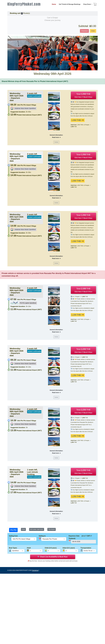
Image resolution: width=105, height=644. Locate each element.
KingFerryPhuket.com (24, 4)
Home (54, 4)
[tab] (13, 530)
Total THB (83, 95)
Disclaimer (35, 570)
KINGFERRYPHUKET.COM (23, 570)
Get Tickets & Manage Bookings (70, 4)
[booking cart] (95, 5)
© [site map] (8, 570)
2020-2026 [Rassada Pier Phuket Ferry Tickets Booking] (12, 570)
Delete (56, 142)
